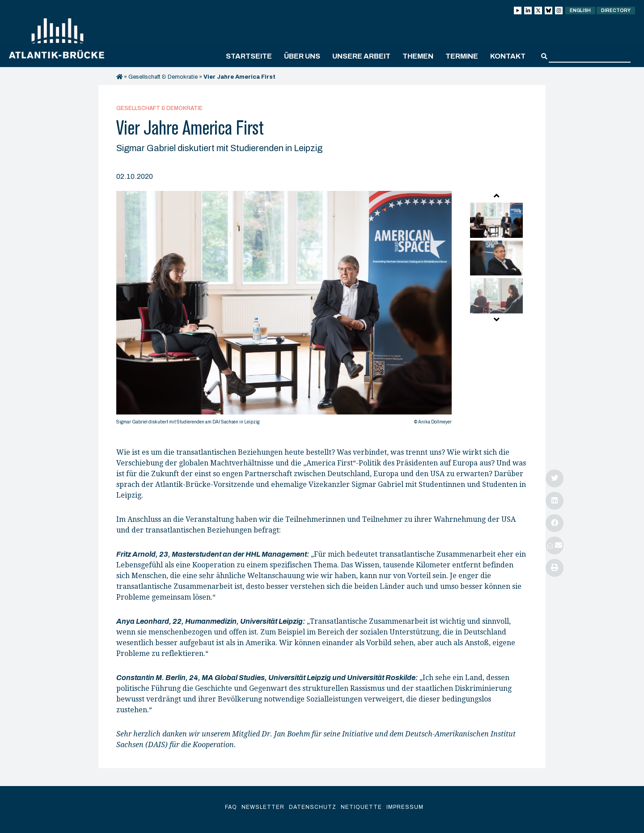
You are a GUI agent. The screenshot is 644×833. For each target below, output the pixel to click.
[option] (284, 310)
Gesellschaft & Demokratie (163, 77)
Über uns (302, 56)
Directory (616, 11)
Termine (462, 56)
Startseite (249, 56)
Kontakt (508, 56)
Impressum (405, 807)
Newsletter (263, 807)
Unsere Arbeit (361, 56)
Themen (418, 56)
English (580, 11)
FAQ (231, 807)
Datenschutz (313, 807)
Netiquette (361, 807)
